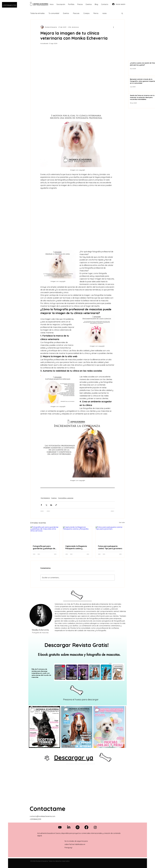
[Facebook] (86, 827)
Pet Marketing (45, 498)
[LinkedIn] (69, 827)
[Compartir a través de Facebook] (41, 505)
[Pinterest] (78, 827)
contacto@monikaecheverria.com (42, 816)
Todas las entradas (37, 13)
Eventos (66, 13)
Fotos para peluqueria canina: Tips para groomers (110, 547)
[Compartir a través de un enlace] (56, 505)
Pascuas (76, 13)
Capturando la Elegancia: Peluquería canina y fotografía (76, 547)
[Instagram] (95, 827)
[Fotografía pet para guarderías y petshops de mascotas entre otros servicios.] (45, 534)
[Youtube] (60, 827)
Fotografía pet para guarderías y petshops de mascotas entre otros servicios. (44, 547)
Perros (96, 13)
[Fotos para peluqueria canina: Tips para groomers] (110, 534)
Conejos (86, 13)
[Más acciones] (114, 27)
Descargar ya (74, 757)
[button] (122, 13)
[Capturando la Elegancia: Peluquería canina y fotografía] (77, 534)
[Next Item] (123, 727)
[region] (78, 670)
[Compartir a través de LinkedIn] (51, 505)
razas (104, 13)
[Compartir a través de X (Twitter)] (46, 505)
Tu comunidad (54, 13)
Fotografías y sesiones (66, 498)
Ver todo (122, 522)
